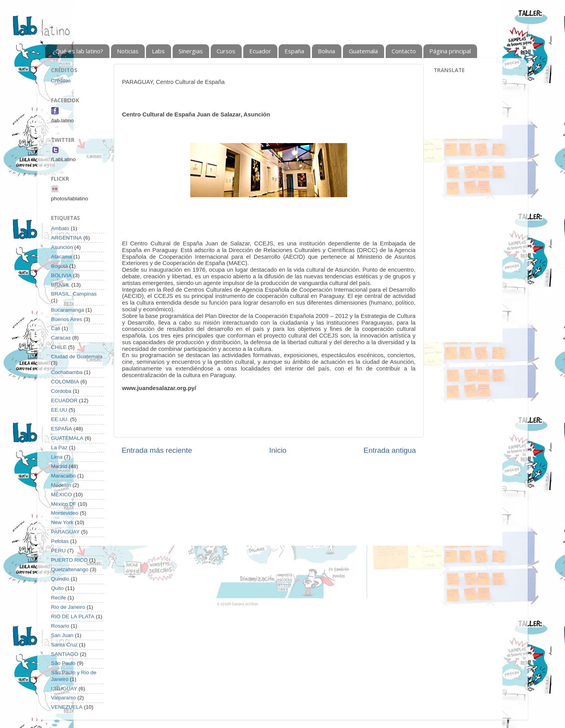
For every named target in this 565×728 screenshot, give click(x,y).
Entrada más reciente (157, 450)
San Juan (62, 635)
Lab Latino (45, 30)
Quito (57, 588)
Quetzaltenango (70, 569)
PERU (58, 551)
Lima (57, 457)
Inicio (278, 450)
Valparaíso (64, 698)
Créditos (61, 81)
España (294, 51)
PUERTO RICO (69, 560)
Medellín (61, 485)
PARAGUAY (65, 532)
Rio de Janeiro (68, 607)
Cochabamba (67, 372)
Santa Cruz (64, 645)
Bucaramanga (67, 310)
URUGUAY (64, 689)
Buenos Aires (67, 319)
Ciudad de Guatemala (77, 357)
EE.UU (59, 410)
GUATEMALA (67, 438)
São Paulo (63, 663)
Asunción (62, 247)
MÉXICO (61, 495)
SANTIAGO (65, 654)
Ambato (60, 228)
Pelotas (60, 541)
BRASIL (60, 285)
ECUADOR (64, 400)
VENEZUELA (67, 707)
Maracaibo (63, 476)
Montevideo (65, 513)
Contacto (404, 51)
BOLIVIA (61, 275)
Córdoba (61, 391)
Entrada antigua (390, 450)
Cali (56, 328)
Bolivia (326, 51)
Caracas (61, 338)
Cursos (226, 51)
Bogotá (59, 266)
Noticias (128, 51)
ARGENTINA (67, 238)
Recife (58, 598)
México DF (64, 504)
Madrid (59, 466)
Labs (158, 51)
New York (62, 522)
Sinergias (191, 51)
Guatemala (363, 51)
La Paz (59, 448)
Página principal (450, 51)
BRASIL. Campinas (74, 294)
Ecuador (260, 51)
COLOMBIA (65, 382)
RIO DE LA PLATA (73, 616)
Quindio (60, 579)
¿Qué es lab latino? (78, 51)
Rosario (60, 626)
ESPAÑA (62, 429)
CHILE (59, 347)
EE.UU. (60, 419)
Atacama (61, 257)
